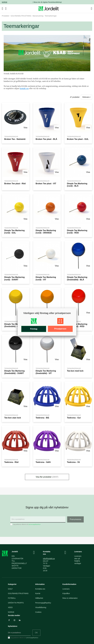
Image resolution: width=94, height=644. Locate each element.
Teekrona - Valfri (43, 462)
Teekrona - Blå (42, 418)
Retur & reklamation (70, 598)
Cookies (38, 612)
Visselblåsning (41, 607)
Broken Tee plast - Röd (15, 183)
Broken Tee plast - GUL (78, 139)
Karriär (38, 593)
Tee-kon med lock (75, 371)
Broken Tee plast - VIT (46, 183)
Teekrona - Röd (11, 462)
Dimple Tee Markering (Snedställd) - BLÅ (77, 278)
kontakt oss (24, 88)
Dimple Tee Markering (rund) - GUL (14, 232)
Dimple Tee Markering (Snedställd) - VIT (46, 372)
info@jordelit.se (49, 559)
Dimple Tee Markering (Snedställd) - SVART (14, 372)
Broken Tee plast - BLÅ (46, 139)
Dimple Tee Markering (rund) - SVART (14, 278)
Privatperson (60, 329)
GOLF (10, 589)
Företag (34, 329)
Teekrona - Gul (74, 418)
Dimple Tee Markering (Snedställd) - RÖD (77, 325)
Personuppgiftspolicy (43, 603)
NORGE (5, 2)
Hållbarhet (39, 598)
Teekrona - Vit (73, 462)
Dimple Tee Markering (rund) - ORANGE (46, 232)
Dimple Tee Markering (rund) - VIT (46, 278)
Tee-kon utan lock (13, 418)
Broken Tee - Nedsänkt (15, 139)
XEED (10, 607)
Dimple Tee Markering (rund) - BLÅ (77, 185)
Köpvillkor (66, 593)
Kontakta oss (40, 589)
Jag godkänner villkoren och (27, 524)
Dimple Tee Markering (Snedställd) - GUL (14, 325)
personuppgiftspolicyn (35, 524)
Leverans (66, 589)
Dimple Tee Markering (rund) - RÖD (77, 232)
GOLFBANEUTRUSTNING (18, 593)
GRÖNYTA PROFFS (16, 603)
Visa (25, 128)
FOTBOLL (12, 598)
